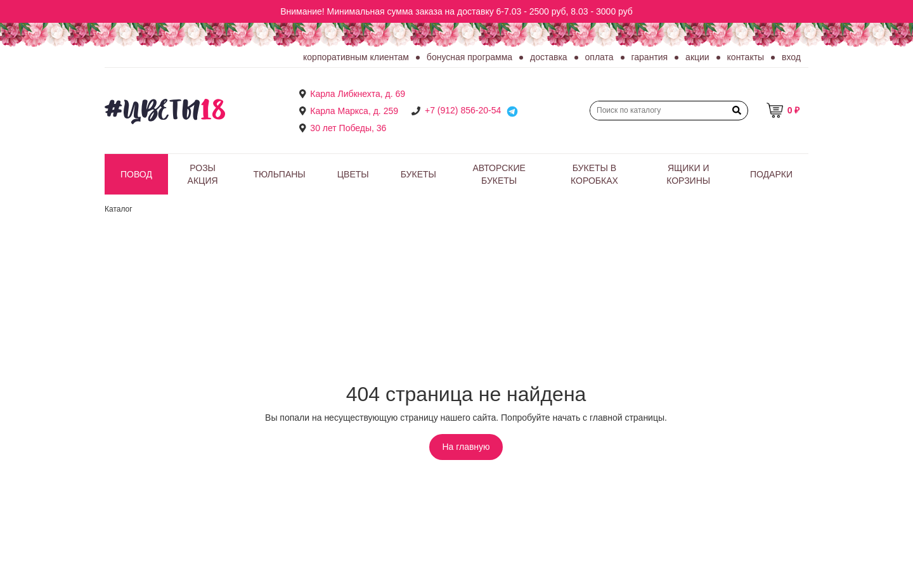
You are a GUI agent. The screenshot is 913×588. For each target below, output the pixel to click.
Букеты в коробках (594, 174)
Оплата (599, 57)
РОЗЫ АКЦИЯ (203, 174)
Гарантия (650, 57)
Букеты (418, 174)
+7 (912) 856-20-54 (463, 110)
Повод (136, 174)
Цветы (353, 174)
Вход (791, 57)
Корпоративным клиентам (356, 57)
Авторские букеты (499, 174)
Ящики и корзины (688, 174)
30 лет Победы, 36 (348, 128)
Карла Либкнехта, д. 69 (358, 94)
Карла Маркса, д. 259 (354, 111)
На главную (466, 447)
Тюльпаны (279, 174)
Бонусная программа (469, 57)
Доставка (549, 57)
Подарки (771, 174)
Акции (697, 57)
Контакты (746, 57)
